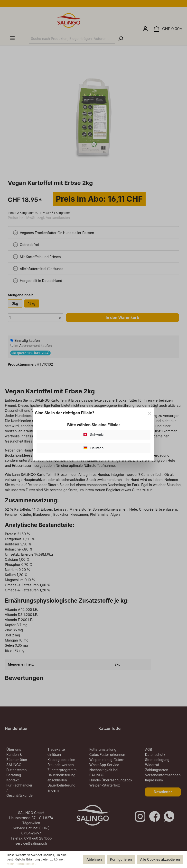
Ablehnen (94, 859)
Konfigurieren (121, 859)
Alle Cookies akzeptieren (160, 859)
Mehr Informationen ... (22, 864)
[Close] (150, 413)
